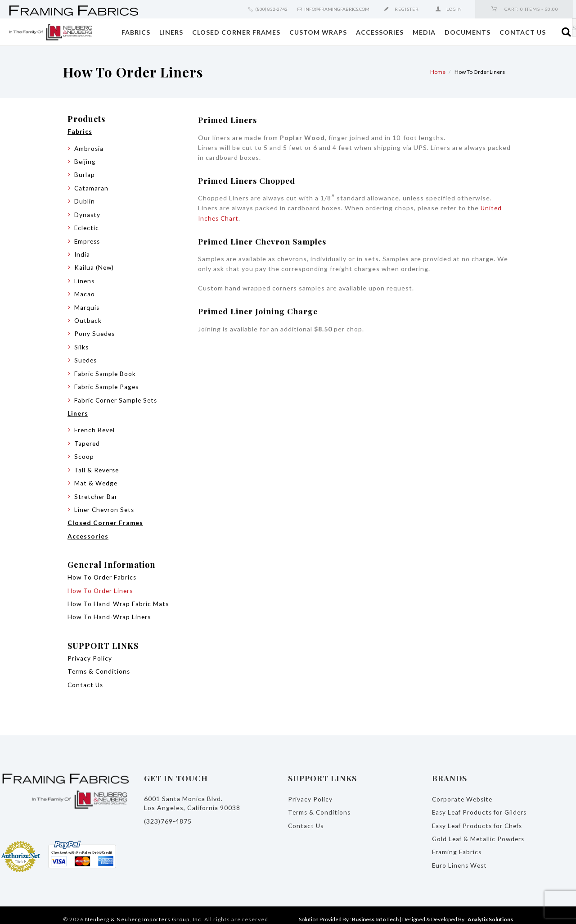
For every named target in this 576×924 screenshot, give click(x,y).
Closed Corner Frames (236, 32)
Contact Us (523, 32)
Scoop (84, 452)
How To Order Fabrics (103, 571)
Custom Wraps (318, 32)
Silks (82, 344)
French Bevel (95, 426)
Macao (85, 292)
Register (407, 9)
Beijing (85, 161)
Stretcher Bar (96, 491)
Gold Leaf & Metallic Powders (480, 831)
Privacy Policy (90, 651)
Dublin (85, 200)
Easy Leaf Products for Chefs (479, 818)
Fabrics (136, 32)
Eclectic (87, 226)
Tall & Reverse (97, 465)
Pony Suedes (95, 331)
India (82, 252)
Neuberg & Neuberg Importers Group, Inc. (144, 911)
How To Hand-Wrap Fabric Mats (119, 597)
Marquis (87, 305)
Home (438, 72)
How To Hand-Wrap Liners (110, 610)
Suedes (86, 357)
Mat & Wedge (96, 478)
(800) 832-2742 (271, 9)
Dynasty (88, 213)
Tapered (88, 439)
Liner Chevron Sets (105, 504)
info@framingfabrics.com (337, 9)
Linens (85, 279)
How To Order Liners (101, 584)
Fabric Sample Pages (107, 383)
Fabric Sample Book (105, 370)
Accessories (380, 32)
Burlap (85, 174)
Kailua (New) (94, 265)
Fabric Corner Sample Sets (117, 396)
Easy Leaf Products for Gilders (481, 804)
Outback (88, 318)
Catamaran (92, 187)
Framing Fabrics (457, 844)
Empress (88, 239)
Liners (171, 32)
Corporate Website (463, 791)
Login (454, 9)
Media (424, 32)
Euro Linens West (461, 857)
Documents (468, 32)
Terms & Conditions (100, 664)
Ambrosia (89, 148)
